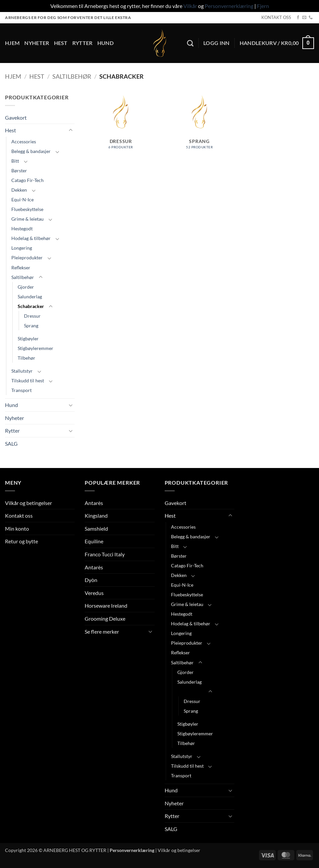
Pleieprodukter (27, 257)
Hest (61, 43)
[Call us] (311, 18)
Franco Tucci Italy (105, 554)
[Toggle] (71, 130)
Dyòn (91, 580)
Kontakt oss (19, 515)
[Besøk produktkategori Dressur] (121, 129)
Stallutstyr (22, 371)
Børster (19, 170)
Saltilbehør (72, 76)
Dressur (32, 316)
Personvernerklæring (229, 6)
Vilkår (190, 6)
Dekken (19, 190)
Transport (21, 390)
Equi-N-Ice (22, 199)
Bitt (15, 161)
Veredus (94, 593)
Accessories (24, 141)
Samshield (96, 528)
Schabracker (31, 306)
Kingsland (96, 515)
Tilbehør (26, 358)
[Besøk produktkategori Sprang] (199, 129)
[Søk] (190, 43)
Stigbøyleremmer (35, 348)
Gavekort (16, 117)
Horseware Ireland (106, 605)
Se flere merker (102, 631)
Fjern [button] (263, 6)
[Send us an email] (304, 18)
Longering (22, 248)
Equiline (94, 541)
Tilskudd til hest (28, 380)
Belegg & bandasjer (31, 151)
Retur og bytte (21, 541)
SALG (11, 443)
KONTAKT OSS (276, 17)
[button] (216, 43)
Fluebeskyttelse (27, 209)
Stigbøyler (28, 338)
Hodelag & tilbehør (31, 238)
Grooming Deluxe (105, 618)
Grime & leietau (27, 219)
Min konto (17, 528)
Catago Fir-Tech (27, 180)
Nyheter (37, 43)
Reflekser (21, 267)
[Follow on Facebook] (298, 18)
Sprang (31, 325)
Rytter (82, 43)
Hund (105, 43)
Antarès (94, 503)
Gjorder (26, 287)
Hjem (12, 43)
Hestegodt (22, 228)
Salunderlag (30, 296)
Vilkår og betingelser (28, 503)
